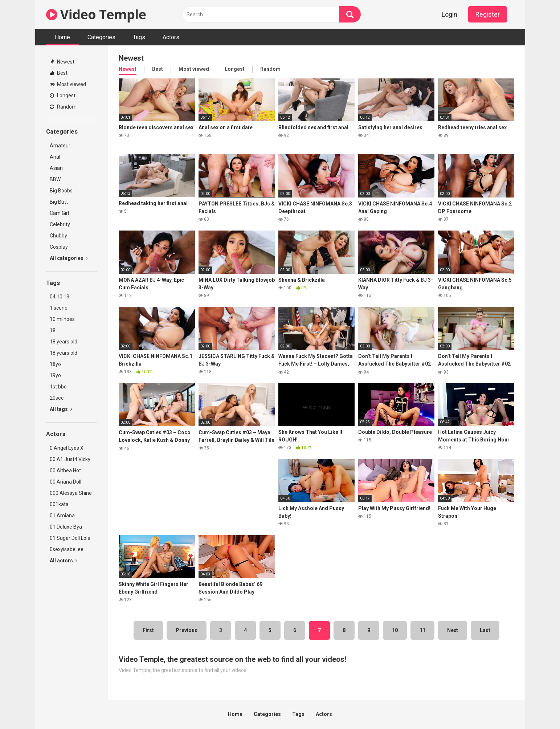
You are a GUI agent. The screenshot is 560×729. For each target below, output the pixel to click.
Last (485, 630)
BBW (55, 179)
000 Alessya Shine (71, 493)
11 (422, 630)
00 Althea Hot (65, 471)
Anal (55, 157)
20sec (57, 398)
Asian (56, 168)
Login (449, 14)
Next (453, 630)
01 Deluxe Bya (66, 527)
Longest (63, 95)
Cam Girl (59, 213)
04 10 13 (60, 297)
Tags (139, 37)
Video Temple (96, 14)
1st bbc (58, 387)
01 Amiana (62, 516)
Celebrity (60, 224)
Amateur (60, 146)
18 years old (64, 342)
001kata (59, 504)
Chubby (58, 236)
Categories (101, 37)
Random (63, 107)
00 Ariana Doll (66, 482)
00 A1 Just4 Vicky (70, 459)
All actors (64, 561)
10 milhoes (62, 319)
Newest (62, 62)
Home (62, 37)
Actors (171, 37)
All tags (61, 409)
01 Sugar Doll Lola (70, 538)
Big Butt (59, 202)
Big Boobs (61, 191)
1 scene (59, 308)
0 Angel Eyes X (67, 448)
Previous (187, 630)
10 (395, 630)
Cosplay (59, 247)
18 (53, 330)
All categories (69, 258)
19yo (55, 375)
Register (488, 14)
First (148, 630)
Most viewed (68, 84)
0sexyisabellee (67, 549)
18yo (55, 364)
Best (59, 73)
